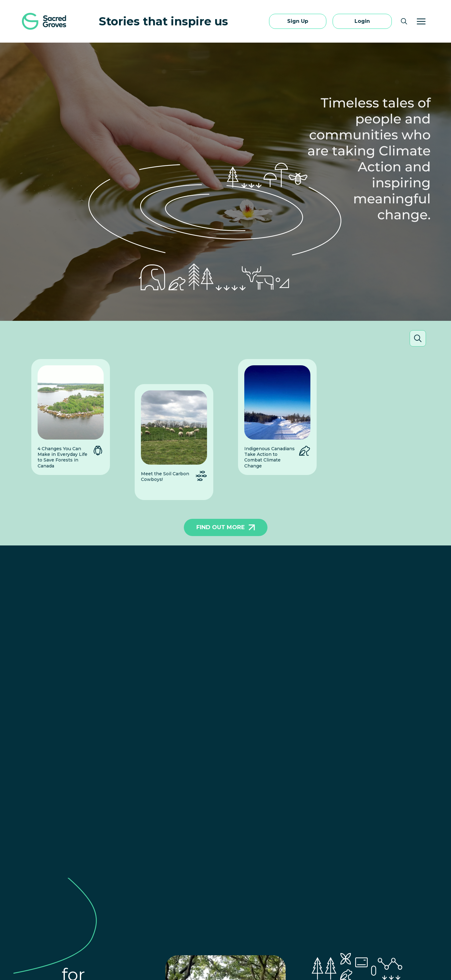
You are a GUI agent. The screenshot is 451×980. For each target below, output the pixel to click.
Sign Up (298, 21)
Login (362, 21)
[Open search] (404, 21)
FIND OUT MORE (226, 527)
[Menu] (421, 21)
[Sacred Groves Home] (45, 21)
